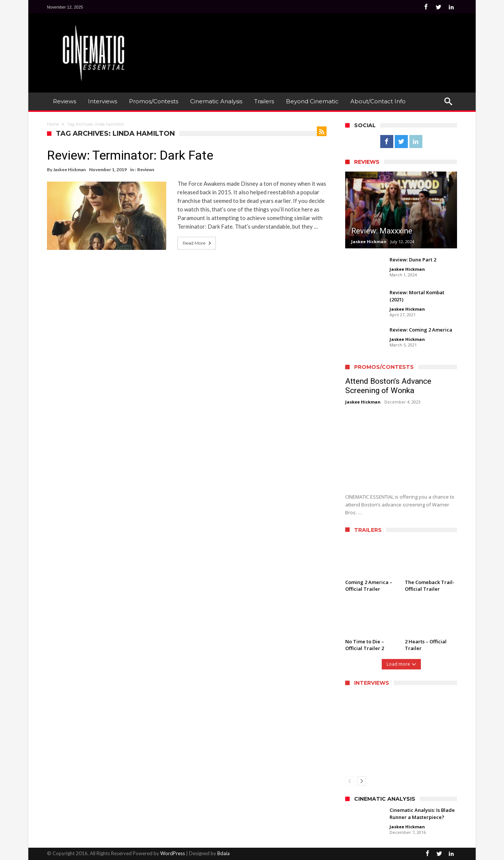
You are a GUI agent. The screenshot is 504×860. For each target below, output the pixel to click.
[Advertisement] (321, 41)
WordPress (173, 853)
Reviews (146, 170)
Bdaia (223, 853)
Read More (198, 243)
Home (53, 124)
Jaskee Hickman (69, 170)
